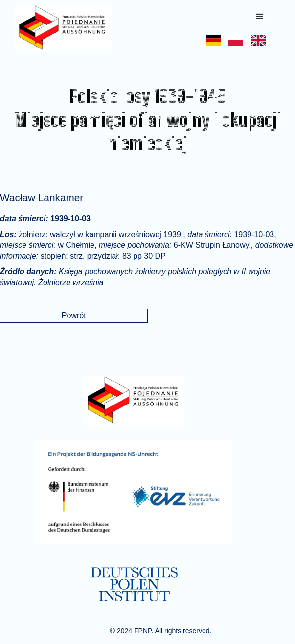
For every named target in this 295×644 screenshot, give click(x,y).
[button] (260, 17)
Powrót (74, 316)
